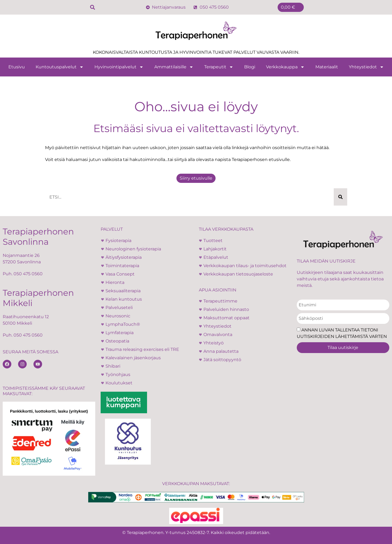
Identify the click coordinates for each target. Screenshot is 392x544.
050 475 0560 (28, 274)
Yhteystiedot (366, 67)
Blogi (250, 67)
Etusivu (17, 67)
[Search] (340, 197)
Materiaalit (327, 67)
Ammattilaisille (174, 67)
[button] (93, 7)
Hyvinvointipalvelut (119, 67)
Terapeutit (219, 67)
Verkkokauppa (285, 67)
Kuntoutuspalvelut (60, 67)
